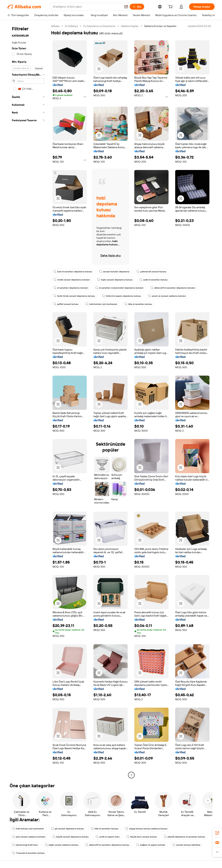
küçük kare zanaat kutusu (142, 837)
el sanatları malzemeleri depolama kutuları (119, 288)
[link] (217, 833)
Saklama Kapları (130, 26)
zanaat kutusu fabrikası (186, 845)
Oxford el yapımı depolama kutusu (121, 296)
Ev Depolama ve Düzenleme (99, 26)
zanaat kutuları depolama (114, 272)
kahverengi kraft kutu (25, 845)
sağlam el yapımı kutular (151, 845)
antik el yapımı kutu (108, 837)
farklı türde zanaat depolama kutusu (74, 296)
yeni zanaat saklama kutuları (29, 837)
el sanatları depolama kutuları (71, 288)
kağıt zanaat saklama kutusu (62, 845)
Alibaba (55, 26)
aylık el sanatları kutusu (154, 280)
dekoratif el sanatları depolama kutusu (107, 845)
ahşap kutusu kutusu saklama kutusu (146, 829)
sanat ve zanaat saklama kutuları (167, 296)
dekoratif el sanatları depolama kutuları (173, 288)
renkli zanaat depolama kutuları (72, 280)
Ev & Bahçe (71, 26)
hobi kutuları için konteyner (101, 304)
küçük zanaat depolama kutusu (71, 837)
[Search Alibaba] (87, 7)
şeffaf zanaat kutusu (66, 304)
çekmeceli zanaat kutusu (151, 272)
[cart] (171, 7)
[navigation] (28, 401)
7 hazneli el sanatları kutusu (28, 853)
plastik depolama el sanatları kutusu (185, 837)
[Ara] (137, 7)
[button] (126, 7)
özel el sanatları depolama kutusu (73, 272)
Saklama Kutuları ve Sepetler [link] (160, 26)
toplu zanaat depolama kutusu (115, 280)
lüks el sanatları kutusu (138, 304)
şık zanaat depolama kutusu (67, 829)
